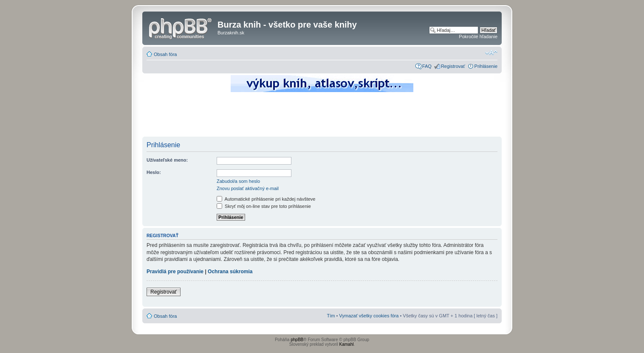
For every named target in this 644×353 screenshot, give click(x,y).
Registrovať (453, 66)
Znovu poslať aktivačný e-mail (248, 188)
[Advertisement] (322, 117)
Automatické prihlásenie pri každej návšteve (266, 199)
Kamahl (347, 344)
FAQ (427, 66)
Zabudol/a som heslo (238, 181)
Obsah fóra (165, 54)
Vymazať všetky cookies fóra (369, 316)
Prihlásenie (486, 66)
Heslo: (154, 172)
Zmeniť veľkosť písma (491, 53)
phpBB (297, 340)
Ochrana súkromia (230, 272)
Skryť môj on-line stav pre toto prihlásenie (264, 206)
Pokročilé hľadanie (478, 36)
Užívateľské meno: (167, 160)
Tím (331, 316)
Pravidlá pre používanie (175, 272)
